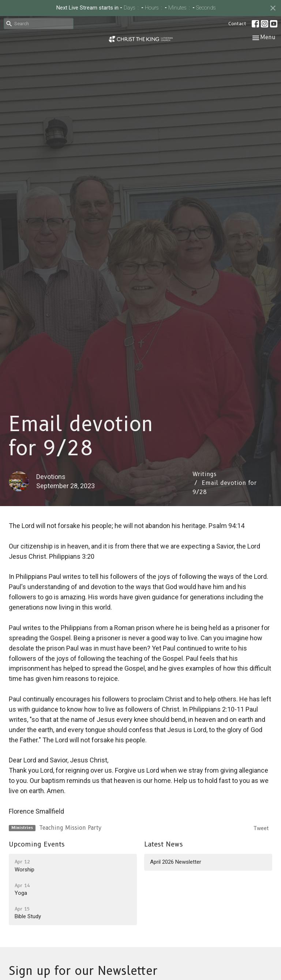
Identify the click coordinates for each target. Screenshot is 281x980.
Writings (204, 474)
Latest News (164, 844)
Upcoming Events (37, 844)
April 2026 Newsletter (176, 862)
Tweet (261, 828)
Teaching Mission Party (70, 828)
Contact (237, 23)
